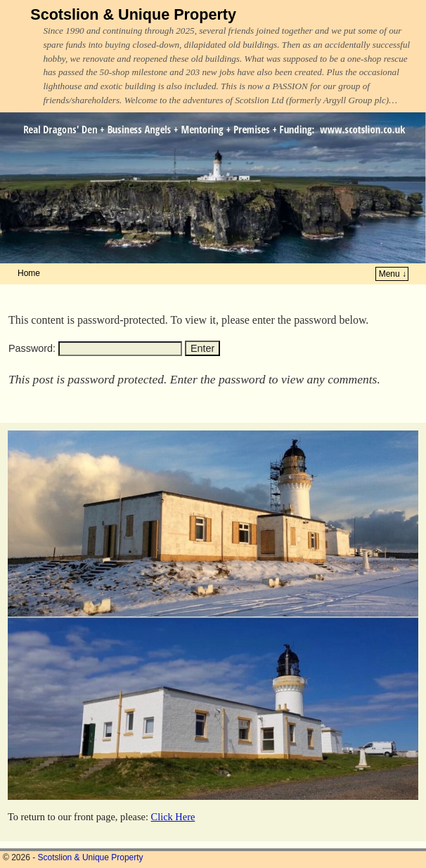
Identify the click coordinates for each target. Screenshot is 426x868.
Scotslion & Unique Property (133, 14)
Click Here (173, 817)
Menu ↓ (393, 274)
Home (29, 273)
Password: (95, 348)
